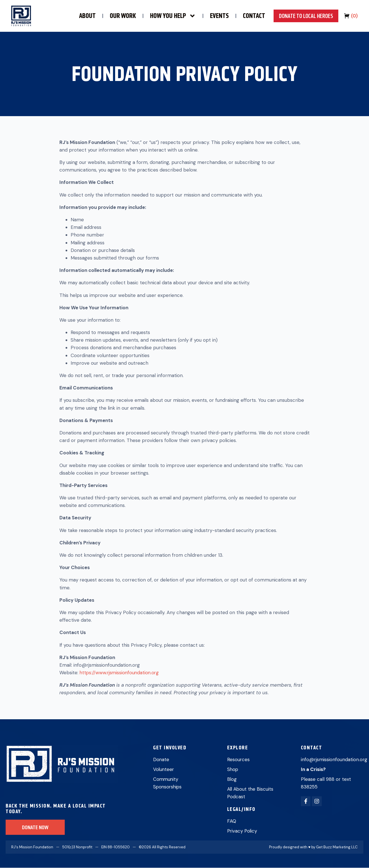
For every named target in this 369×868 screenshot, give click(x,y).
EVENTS (211, 16)
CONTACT (246, 16)
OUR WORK (115, 16)
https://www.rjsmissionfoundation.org (120, 673)
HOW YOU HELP (165, 16)
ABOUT (79, 16)
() (354, 16)
